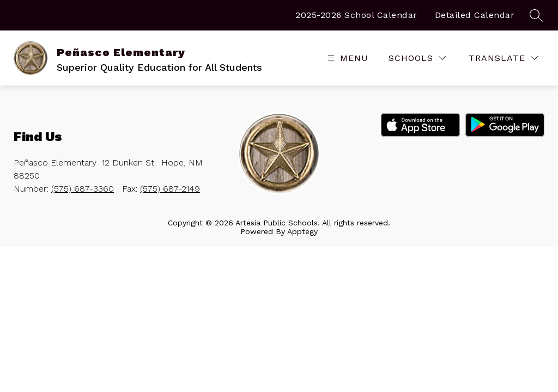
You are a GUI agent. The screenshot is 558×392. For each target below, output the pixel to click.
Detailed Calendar (475, 15)
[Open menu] (347, 58)
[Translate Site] (503, 58)
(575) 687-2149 (170, 189)
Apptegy (302, 231)
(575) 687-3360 (83, 189)
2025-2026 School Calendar (356, 15)
